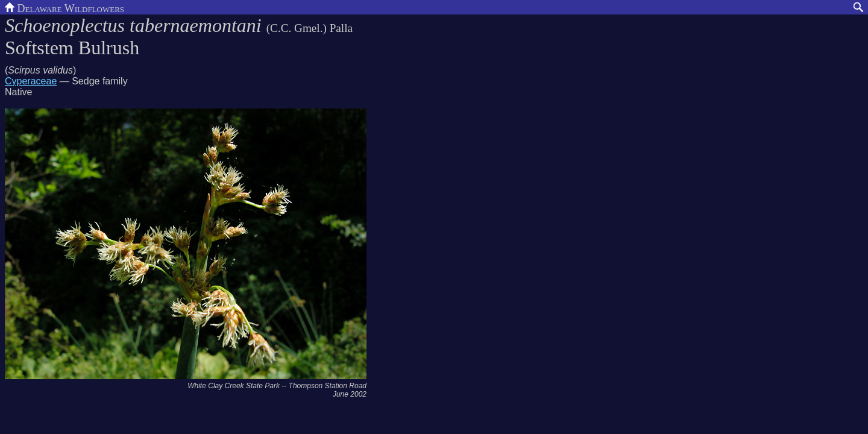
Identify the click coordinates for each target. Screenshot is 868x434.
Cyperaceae (31, 81)
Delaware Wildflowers (64, 7)
